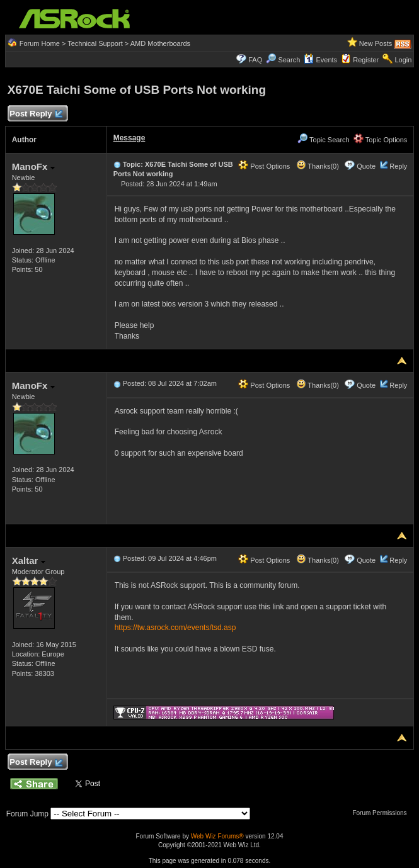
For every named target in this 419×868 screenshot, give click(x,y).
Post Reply (36, 114)
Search (289, 60)
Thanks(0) (318, 166)
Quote (366, 166)
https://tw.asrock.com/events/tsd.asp (175, 628)
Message (129, 138)
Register (366, 60)
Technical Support (95, 43)
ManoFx (33, 166)
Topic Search (323, 140)
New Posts (376, 43)
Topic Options (381, 140)
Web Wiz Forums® (217, 836)
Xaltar (29, 561)
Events (320, 60)
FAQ (255, 60)
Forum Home (40, 43)
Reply (398, 166)
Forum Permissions (382, 813)
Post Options (264, 166)
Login (403, 60)
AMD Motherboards (160, 43)
